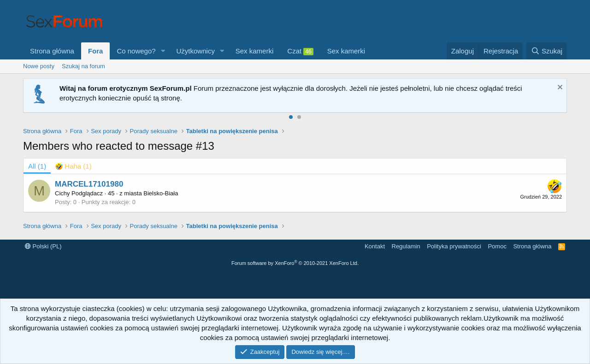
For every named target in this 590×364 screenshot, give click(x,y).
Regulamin (406, 246)
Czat (300, 51)
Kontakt (375, 246)
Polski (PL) (43, 246)
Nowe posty (39, 66)
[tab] (74, 166)
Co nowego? (136, 51)
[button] (163, 51)
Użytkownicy (196, 51)
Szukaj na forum (83, 66)
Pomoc (497, 246)
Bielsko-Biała (161, 193)
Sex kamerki (255, 51)
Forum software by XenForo (295, 263)
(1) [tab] (37, 166)
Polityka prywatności (454, 246)
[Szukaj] (547, 51)
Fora (96, 51)
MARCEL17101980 (89, 184)
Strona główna (52, 51)
